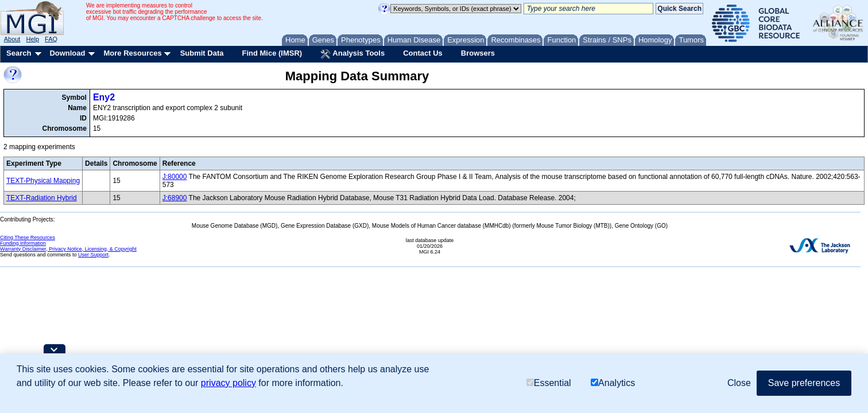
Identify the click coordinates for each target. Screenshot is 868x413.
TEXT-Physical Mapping (43, 181)
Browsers (478, 53)
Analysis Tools (352, 54)
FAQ (51, 39)
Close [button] (739, 383)
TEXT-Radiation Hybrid (42, 198)
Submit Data (202, 53)
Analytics (613, 383)
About (12, 39)
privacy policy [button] (228, 383)
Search (19, 53)
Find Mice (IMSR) (272, 53)
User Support (93, 255)
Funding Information (23, 243)
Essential (549, 383)
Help (32, 39)
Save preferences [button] (804, 383)
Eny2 (104, 97)
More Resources (132, 53)
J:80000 (175, 177)
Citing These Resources (28, 237)
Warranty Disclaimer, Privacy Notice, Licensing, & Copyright (68, 249)
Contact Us (423, 53)
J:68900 (175, 198)
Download (67, 53)
